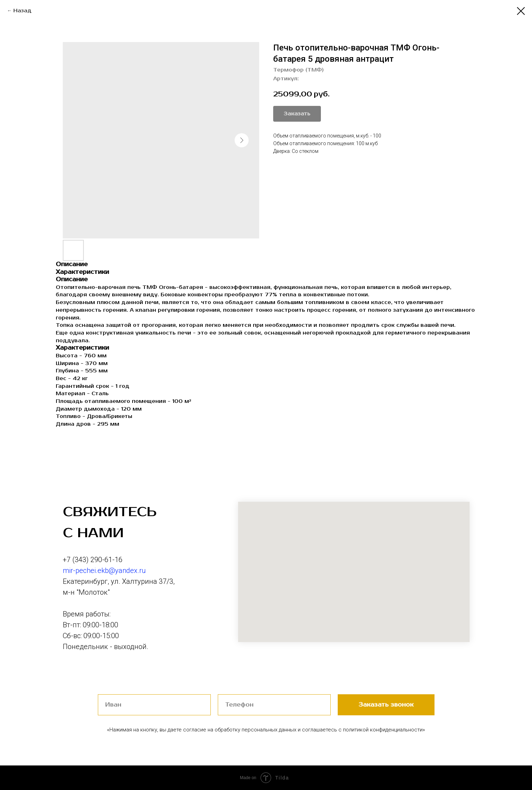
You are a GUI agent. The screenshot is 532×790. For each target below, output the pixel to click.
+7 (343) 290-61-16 (93, 560)
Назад (22, 11)
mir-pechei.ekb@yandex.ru (104, 570)
